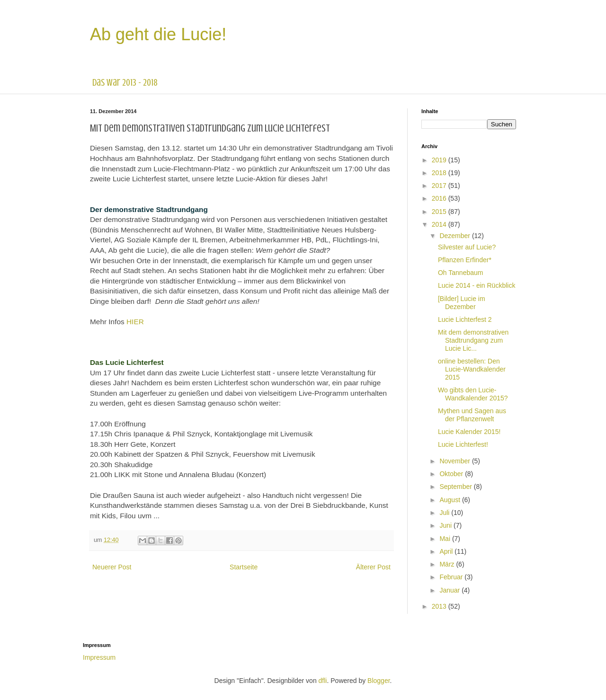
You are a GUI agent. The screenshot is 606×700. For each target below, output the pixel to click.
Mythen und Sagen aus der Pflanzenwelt (472, 415)
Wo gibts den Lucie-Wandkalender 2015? (473, 394)
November (455, 461)
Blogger (379, 681)
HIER (135, 322)
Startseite (244, 567)
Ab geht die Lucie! (158, 34)
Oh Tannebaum (460, 273)
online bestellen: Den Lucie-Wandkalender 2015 (472, 369)
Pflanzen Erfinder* (465, 260)
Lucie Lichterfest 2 (465, 319)
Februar (452, 577)
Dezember (455, 236)
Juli (445, 513)
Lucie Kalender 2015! (469, 432)
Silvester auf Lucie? (467, 247)
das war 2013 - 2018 (125, 83)
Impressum (99, 657)
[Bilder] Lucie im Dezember (462, 303)
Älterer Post (373, 567)
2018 (440, 173)
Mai (446, 539)
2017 (440, 186)
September (456, 487)
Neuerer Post (112, 567)
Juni (446, 525)
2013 (440, 606)
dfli (323, 681)
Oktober (452, 474)
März (448, 564)
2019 (440, 160)
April (447, 551)
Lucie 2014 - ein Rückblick (477, 285)
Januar (450, 590)
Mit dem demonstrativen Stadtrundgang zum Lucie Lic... (473, 340)
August (450, 500)
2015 (440, 212)
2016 (440, 198)
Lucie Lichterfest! (463, 444)
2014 (440, 224)
